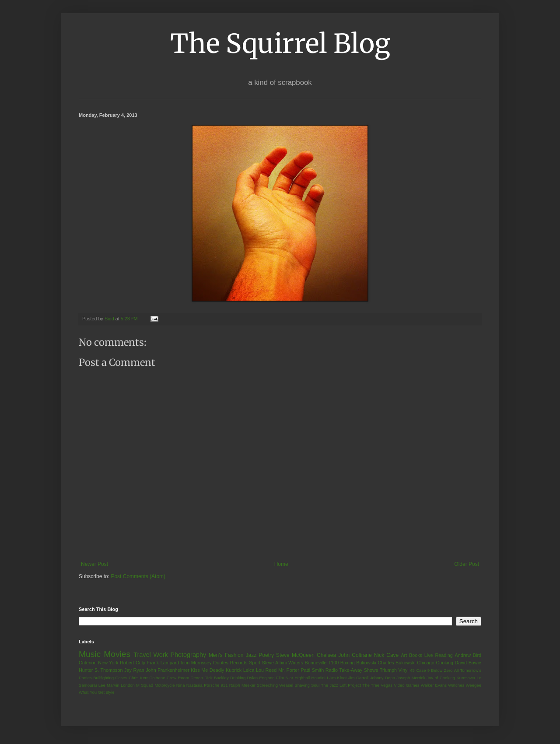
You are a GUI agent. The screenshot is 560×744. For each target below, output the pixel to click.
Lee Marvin (109, 685)
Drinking (238, 678)
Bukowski (366, 663)
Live (429, 655)
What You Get (92, 692)
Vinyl (403, 670)
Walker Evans (434, 685)
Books (416, 655)
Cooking (444, 663)
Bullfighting (103, 678)
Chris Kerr (138, 678)
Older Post (467, 564)
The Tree (371, 685)
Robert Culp (133, 663)
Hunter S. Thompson (101, 670)
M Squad (145, 685)
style (110, 692)
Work (160, 655)
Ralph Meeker (242, 685)
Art (404, 655)
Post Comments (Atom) (138, 576)
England (267, 678)
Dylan (253, 678)
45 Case (418, 670)
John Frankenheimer (168, 670)
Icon (185, 663)
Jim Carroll (359, 678)
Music (90, 654)
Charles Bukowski (396, 663)
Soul (315, 685)
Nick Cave (386, 655)
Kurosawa (466, 678)
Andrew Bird (468, 655)
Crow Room (178, 678)
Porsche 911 (216, 685)
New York (108, 663)
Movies (117, 654)
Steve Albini (275, 663)
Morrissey (201, 663)
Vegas (387, 685)
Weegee (473, 685)
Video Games (406, 685)
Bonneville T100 (322, 663)
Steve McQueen (295, 655)
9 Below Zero (440, 670)
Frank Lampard (163, 663)
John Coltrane (355, 655)
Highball (302, 678)
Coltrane (157, 678)
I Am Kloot (337, 678)
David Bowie (468, 663)
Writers (296, 663)
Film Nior (285, 678)
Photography (188, 655)
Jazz (251, 655)
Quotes (221, 663)
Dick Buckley (217, 678)
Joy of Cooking (441, 678)
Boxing (348, 663)
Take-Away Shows (359, 670)
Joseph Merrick (411, 678)
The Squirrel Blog (280, 44)
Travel (142, 655)
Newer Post (94, 564)
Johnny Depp (383, 678)
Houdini (318, 678)
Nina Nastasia (189, 685)
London (128, 685)
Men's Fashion (226, 655)
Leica (249, 670)
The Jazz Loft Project (341, 685)
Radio (332, 670)
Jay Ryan (134, 670)
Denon (197, 678)
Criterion (88, 663)
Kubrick (234, 670)
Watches (456, 685)
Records (238, 663)
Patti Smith (312, 670)
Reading (444, 655)
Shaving (302, 685)
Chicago (426, 663)
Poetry (266, 655)
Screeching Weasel (275, 685)
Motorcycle (164, 685)
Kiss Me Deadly (207, 670)
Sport (255, 663)
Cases (121, 678)
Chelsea (326, 655)
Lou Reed (266, 670)
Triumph (388, 670)
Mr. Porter (289, 670)
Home (281, 564)
